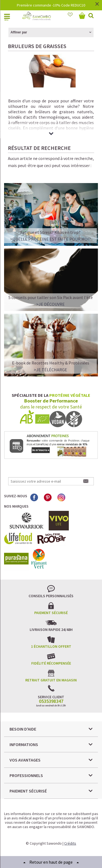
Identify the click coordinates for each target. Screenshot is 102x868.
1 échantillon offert (51, 646)
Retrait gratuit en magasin (51, 680)
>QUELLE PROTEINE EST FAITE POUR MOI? (50, 239)
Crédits (70, 843)
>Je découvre (50, 304)
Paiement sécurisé (51, 613)
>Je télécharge (50, 370)
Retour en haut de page (51, 862)
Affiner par (19, 32)
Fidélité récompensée (51, 663)
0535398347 (51, 701)
